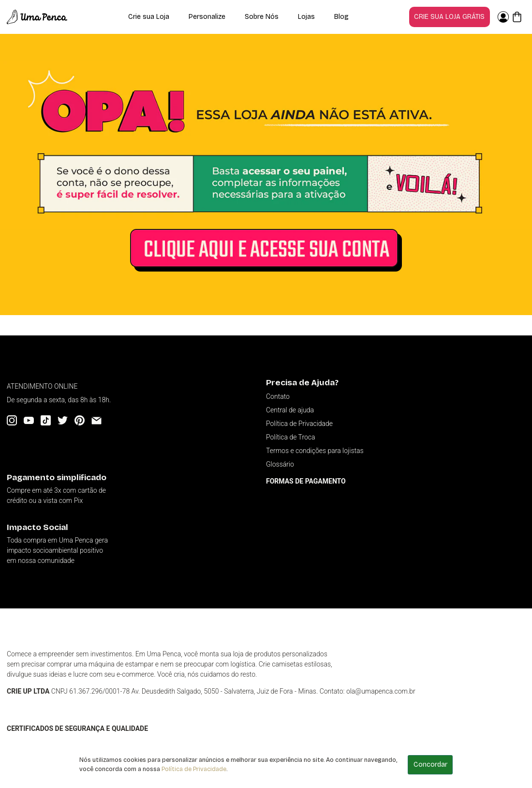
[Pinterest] (80, 420)
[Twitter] (63, 420)
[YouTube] (29, 420)
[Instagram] (12, 420)
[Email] (96, 420)
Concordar (430, 765)
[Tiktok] (46, 420)
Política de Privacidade (194, 769)
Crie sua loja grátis (449, 17)
